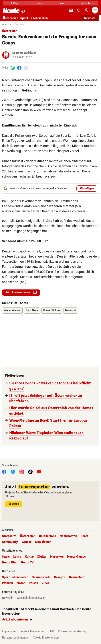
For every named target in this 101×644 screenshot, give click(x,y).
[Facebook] (19, 68)
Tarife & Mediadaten (32, 631)
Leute (17, 557)
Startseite (7, 25)
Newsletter (43, 542)
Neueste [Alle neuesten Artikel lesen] (90, 18)
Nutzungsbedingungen (16, 638)
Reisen (33, 583)
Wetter (26, 542)
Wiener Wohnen (12, 311)
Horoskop (57, 557)
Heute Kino (10, 563)
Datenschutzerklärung (72, 631)
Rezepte (60, 577)
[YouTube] (39, 471)
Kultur (29, 557)
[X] (13, 471)
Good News (32, 311)
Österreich (11, 18)
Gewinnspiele (41, 577)
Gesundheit (77, 577)
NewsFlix (85, 3)
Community (10, 542)
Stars (6, 557)
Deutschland (47, 536)
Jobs (61, 3)
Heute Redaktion (26, 53)
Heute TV (27, 563)
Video (46, 583)
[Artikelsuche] (79, 10)
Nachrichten (39, 18)
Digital (42, 557)
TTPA (51, 631)
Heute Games (76, 557)
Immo (39, 3)
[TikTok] (30, 471)
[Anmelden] (86, 10)
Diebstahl (70, 311)
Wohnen (7, 583)
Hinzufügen (87, 189)
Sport (24, 18)
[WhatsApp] (13, 68)
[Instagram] (22, 471)
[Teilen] (26, 68)
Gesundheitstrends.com (32, 598)
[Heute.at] (11, 10)
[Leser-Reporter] (71, 10)
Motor (21, 583)
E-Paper (15, 3)
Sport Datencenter (15, 577)
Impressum (9, 631)
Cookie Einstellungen (46, 638)
